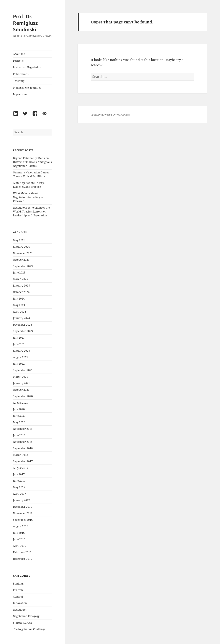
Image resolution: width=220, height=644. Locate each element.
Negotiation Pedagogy (26, 616)
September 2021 (23, 370)
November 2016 (23, 513)
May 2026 (19, 240)
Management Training (27, 88)
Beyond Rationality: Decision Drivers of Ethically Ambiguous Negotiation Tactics (32, 162)
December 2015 (23, 559)
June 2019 (19, 435)
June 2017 (19, 481)
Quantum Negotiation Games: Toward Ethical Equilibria (31, 174)
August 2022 (21, 357)
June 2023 (19, 344)
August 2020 (21, 403)
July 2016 (19, 533)
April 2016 (20, 546)
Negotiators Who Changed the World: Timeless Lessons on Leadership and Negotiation (31, 212)
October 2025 (21, 260)
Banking (18, 584)
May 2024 (19, 305)
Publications (21, 74)
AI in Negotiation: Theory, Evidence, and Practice (29, 185)
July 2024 (19, 299)
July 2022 (19, 364)
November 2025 (23, 253)
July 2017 (19, 474)
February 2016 (22, 552)
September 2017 (23, 461)
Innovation (20, 603)
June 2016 (19, 539)
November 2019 (23, 429)
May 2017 (19, 487)
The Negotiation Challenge (29, 629)
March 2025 (21, 279)
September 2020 (23, 396)
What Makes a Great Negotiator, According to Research (28, 197)
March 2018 (21, 455)
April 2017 (20, 494)
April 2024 (20, 312)
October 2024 (21, 292)
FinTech (18, 590)
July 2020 (19, 409)
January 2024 (21, 318)
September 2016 (23, 520)
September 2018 (23, 448)
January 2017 (21, 500)
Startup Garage (22, 623)
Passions (18, 61)
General (18, 597)
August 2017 (21, 468)
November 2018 (23, 442)
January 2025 (21, 286)
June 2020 (19, 416)
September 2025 (23, 266)
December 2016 (23, 507)
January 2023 (21, 351)
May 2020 (19, 422)
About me (19, 54)
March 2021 (21, 377)
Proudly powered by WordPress (110, 115)
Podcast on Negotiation (27, 67)
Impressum (20, 94)
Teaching (19, 81)
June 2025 (19, 273)
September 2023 (23, 331)
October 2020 (21, 390)
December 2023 (23, 325)
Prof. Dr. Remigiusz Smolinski (25, 23)
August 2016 (21, 526)
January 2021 (21, 383)
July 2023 (19, 338)
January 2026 (21, 247)
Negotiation (20, 610)
